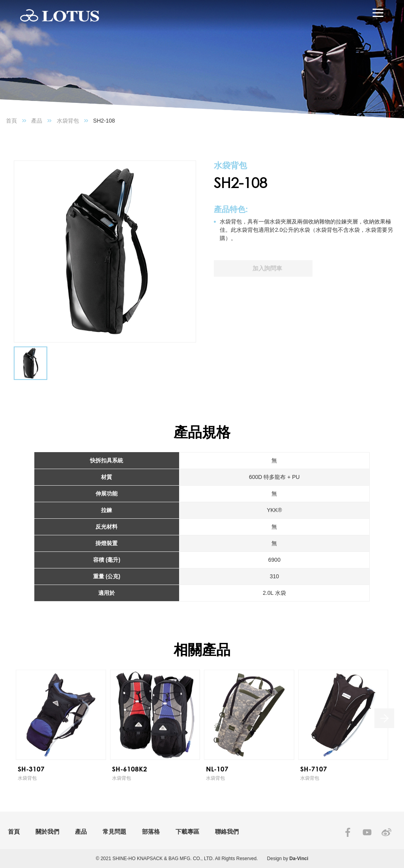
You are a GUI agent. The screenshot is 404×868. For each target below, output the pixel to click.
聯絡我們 (227, 832)
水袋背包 (68, 121)
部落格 (151, 832)
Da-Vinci (299, 859)
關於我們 (47, 832)
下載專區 (187, 832)
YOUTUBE (367, 832)
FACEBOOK (348, 832)
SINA (386, 832)
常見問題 (114, 832)
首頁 (11, 121)
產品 (37, 121)
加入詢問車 (267, 268)
